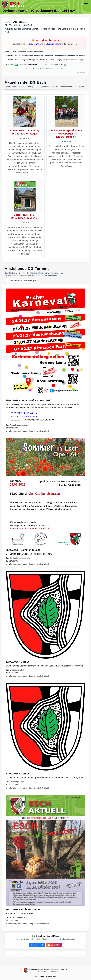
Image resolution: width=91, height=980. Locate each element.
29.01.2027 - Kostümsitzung (24, 413)
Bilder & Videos (60, 69)
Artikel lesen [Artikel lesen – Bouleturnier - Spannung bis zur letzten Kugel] (28, 173)
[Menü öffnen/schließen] (86, 5)
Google (32, 431)
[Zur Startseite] (42, 5)
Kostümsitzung (54, 44)
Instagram (54, 945)
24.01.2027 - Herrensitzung (24, 416)
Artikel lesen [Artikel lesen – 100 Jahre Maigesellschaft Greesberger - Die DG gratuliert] (66, 166)
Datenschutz (51, 976)
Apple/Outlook (43, 431)
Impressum (39, 976)
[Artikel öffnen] (25, 136)
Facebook (37, 945)
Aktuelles (36, 69)
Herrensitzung (32, 44)
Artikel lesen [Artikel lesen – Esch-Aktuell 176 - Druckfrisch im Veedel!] (25, 254)
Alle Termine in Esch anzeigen (21, 281)
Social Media (50, 69)
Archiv (81, 87)
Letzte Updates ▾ (81, 73)
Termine (43, 69)
